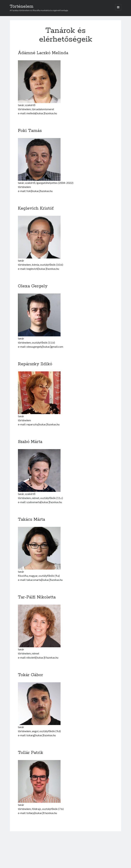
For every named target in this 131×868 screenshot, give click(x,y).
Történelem (22, 6)
